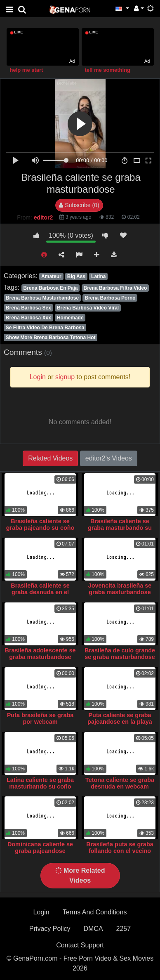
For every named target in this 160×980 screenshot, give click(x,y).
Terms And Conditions (95, 912)
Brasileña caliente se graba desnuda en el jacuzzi (40, 592)
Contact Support (80, 945)
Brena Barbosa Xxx (28, 318)
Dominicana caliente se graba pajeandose (40, 848)
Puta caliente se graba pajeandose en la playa (120, 718)
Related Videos (50, 458)
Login (41, 912)
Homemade (70, 318)
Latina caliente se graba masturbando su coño (40, 783)
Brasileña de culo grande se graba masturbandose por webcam (120, 657)
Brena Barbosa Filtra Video (115, 288)
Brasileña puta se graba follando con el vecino (120, 848)
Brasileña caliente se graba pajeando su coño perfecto (40, 528)
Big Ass (76, 276)
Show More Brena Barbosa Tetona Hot (51, 338)
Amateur (51, 276)
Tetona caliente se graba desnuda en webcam (120, 783)
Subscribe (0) (79, 205)
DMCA (93, 929)
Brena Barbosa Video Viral (88, 308)
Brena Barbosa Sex (28, 308)
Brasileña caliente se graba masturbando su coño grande (120, 528)
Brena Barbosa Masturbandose (42, 298)
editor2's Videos (109, 458)
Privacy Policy (50, 929)
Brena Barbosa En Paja (50, 288)
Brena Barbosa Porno (110, 298)
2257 (124, 929)
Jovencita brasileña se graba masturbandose (120, 589)
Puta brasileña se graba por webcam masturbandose (40, 722)
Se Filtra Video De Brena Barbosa (45, 328)
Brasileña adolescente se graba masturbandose (40, 654)
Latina (98, 276)
